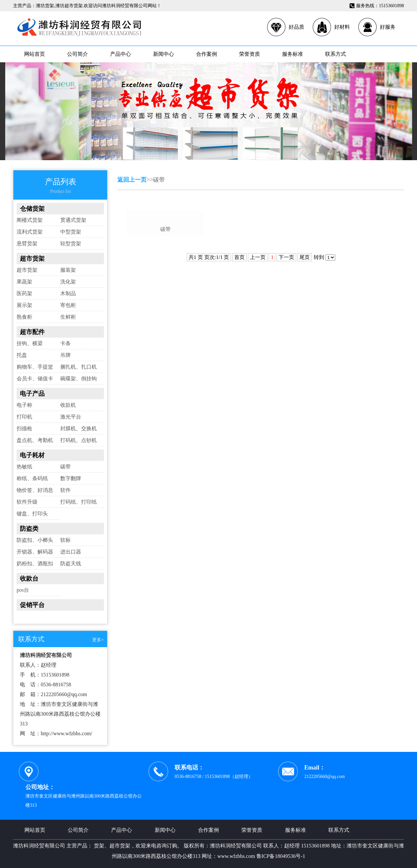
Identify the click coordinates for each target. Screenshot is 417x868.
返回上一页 (132, 180)
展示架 (24, 305)
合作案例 (207, 54)
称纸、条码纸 (32, 478)
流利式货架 (30, 232)
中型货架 (71, 232)
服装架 (68, 270)
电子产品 (32, 394)
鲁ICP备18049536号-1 (281, 856)
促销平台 (32, 605)
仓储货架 (32, 209)
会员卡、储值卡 (35, 379)
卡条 (65, 343)
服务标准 (293, 54)
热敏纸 (24, 467)
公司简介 (78, 54)
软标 (65, 540)
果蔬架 (24, 282)
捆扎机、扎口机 (79, 367)
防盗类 (29, 529)
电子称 (24, 405)
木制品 (68, 293)
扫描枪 (24, 428)
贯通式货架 (73, 220)
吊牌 (65, 355)
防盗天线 (71, 563)
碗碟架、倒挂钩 (79, 379)
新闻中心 (164, 54)
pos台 (23, 590)
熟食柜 (24, 317)
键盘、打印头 (32, 514)
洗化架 (68, 282)
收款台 (29, 579)
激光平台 (71, 417)
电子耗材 (32, 455)
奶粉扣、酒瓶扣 (35, 563)
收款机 (68, 405)
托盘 (22, 355)
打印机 (24, 417)
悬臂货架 (27, 244)
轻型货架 (71, 244)
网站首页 (35, 54)
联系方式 (336, 54)
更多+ (98, 640)
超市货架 (32, 259)
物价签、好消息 (35, 490)
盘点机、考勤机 (35, 440)
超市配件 (32, 332)
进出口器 (71, 552)
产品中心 (121, 54)
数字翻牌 (71, 478)
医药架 (24, 293)
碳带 (65, 467)
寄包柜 (68, 305)
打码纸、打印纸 (79, 502)
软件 (65, 490)
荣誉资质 (250, 54)
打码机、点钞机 (79, 440)
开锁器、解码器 (35, 552)
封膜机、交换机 (79, 428)
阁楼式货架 (30, 220)
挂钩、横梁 (30, 343)
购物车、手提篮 (35, 367)
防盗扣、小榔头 (35, 540)
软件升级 (27, 502)
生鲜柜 (68, 317)
